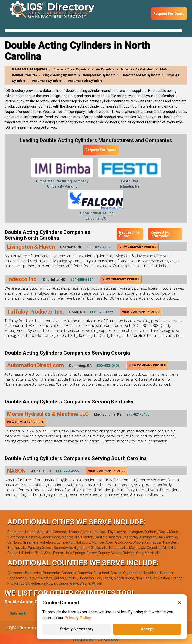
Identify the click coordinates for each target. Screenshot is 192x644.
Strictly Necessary (77, 629)
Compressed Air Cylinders (141, 75)
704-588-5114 (82, 280)
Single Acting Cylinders (60, 75)
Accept (147, 629)
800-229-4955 (68, 471)
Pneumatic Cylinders (47, 81)
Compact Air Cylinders (99, 75)
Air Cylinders (105, 69)
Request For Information (161, 234)
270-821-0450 (138, 414)
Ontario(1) (18, 613)
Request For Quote (169, 14)
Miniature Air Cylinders (137, 69)
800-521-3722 (102, 312)
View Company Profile (138, 247)
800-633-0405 (108, 366)
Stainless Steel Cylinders (72, 69)
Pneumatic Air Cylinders (85, 81)
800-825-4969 (99, 247)
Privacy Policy (78, 618)
